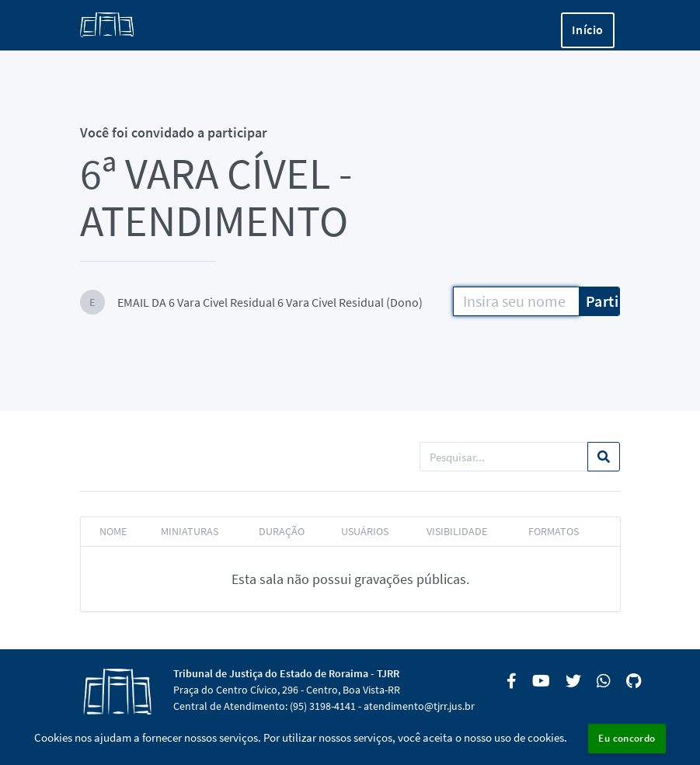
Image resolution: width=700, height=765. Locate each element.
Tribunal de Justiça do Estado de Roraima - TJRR (286, 673)
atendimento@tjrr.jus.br (419, 706)
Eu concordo (627, 738)
